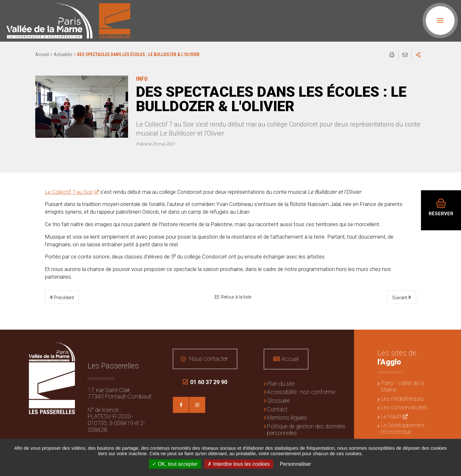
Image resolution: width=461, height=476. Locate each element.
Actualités (63, 54)
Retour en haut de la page (451, 339)
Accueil (42, 54)
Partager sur (418, 55)
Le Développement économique (403, 429)
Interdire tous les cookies (239, 464)
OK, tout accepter (175, 464)
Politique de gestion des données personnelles (306, 430)
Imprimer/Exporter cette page (392, 55)
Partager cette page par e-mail (405, 55)
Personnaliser (295, 464)
